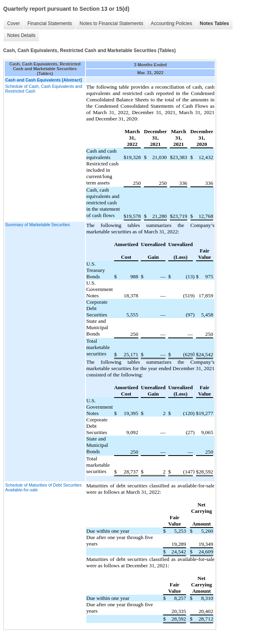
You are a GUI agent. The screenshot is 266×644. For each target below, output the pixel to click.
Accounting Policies (171, 23)
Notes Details (21, 35)
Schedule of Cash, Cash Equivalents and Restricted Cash (44, 89)
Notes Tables (214, 23)
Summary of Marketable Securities (38, 225)
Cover (14, 23)
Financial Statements (50, 23)
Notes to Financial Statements (111, 23)
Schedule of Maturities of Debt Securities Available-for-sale (44, 487)
